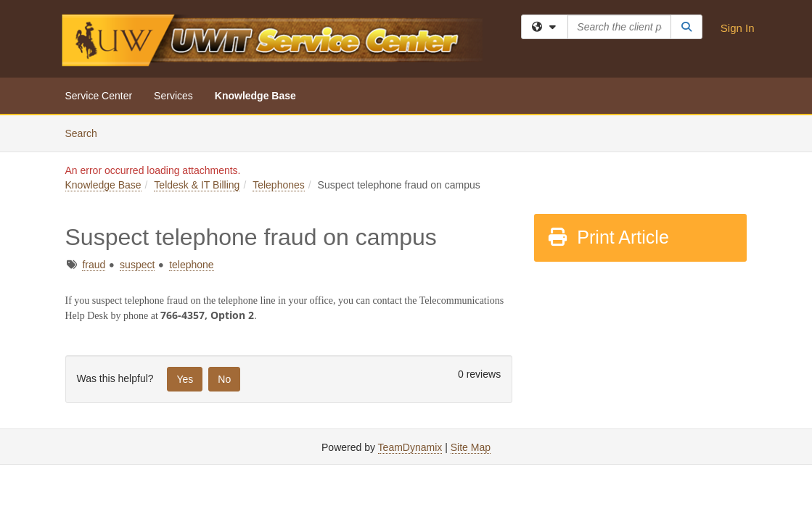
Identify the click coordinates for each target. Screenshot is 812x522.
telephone (192, 265)
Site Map (471, 447)
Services (173, 96)
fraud (94, 265)
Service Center (99, 96)
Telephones (279, 185)
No (224, 379)
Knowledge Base (255, 96)
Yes (185, 379)
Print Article (608, 237)
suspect (137, 265)
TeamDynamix (410, 447)
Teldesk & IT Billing (197, 185)
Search (87, 132)
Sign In (738, 28)
